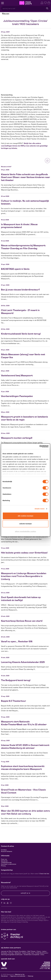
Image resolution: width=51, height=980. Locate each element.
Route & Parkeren (7, 851)
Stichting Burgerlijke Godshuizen (12, 955)
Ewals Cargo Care (28, 953)
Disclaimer (4, 976)
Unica (42, 955)
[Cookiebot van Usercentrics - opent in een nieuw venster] (39, 446)
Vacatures (4, 861)
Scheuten (4, 953)
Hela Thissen (31, 951)
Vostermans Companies (31, 955)
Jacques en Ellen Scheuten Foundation (14, 951)
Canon (39, 951)
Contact (4, 850)
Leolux (44, 951)
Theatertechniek (6, 863)
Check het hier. (44, 874)
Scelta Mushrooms (41, 953)
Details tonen (40, 509)
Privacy (3, 866)
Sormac (11, 953)
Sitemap (31, 976)
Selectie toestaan (26, 524)
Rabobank (18, 953)
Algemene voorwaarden (18, 976)
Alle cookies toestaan (26, 516)
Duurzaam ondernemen (9, 864)
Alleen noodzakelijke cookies (25, 531)
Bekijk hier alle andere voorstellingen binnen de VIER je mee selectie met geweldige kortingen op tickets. (24, 146)
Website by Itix (20, 975)
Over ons (4, 859)
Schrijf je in (25, 893)
